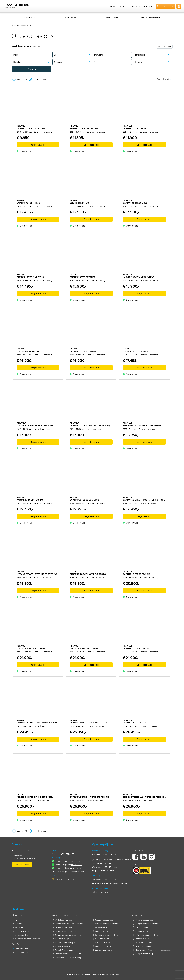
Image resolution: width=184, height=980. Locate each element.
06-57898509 (76, 861)
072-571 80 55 (167, 6)
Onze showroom (22, 953)
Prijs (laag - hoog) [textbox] (161, 79)
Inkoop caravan (102, 927)
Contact (136, 6)
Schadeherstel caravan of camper (69, 958)
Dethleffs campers (143, 946)
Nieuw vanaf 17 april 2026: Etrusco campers (154, 950)
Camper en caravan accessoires (68, 935)
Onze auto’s (31, 18)
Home (113, 6)
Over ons (124, 6)
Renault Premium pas (64, 950)
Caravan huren (101, 931)
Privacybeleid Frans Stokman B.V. (28, 939)
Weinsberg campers (144, 943)
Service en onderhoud (153, 18)
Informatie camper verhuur (147, 935)
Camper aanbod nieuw (145, 920)
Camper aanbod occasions (147, 924)
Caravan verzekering (104, 946)
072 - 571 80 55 (68, 854)
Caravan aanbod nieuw (105, 920)
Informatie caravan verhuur (107, 935)
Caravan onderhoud (63, 927)
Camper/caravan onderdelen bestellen (71, 924)
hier (111, 892)
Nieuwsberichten (22, 935)
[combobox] (161, 79)
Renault (22, 25)
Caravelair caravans (104, 943)
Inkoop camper (142, 927)
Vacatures (148, 6)
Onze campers (112, 18)
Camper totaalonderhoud (66, 931)
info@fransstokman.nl (65, 879)
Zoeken (32, 69)
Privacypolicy (115, 974)
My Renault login (62, 939)
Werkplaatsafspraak (63, 920)
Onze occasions (21, 949)
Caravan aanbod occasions (106, 924)
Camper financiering (144, 954)
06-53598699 (77, 865)
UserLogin (179, 6)
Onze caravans (72, 18)
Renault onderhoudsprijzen (67, 943)
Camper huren (142, 931)
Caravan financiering (104, 950)
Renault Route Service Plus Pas (68, 954)
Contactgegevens (22, 931)
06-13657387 (76, 868)
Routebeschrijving (22, 864)
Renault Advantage (63, 946)
